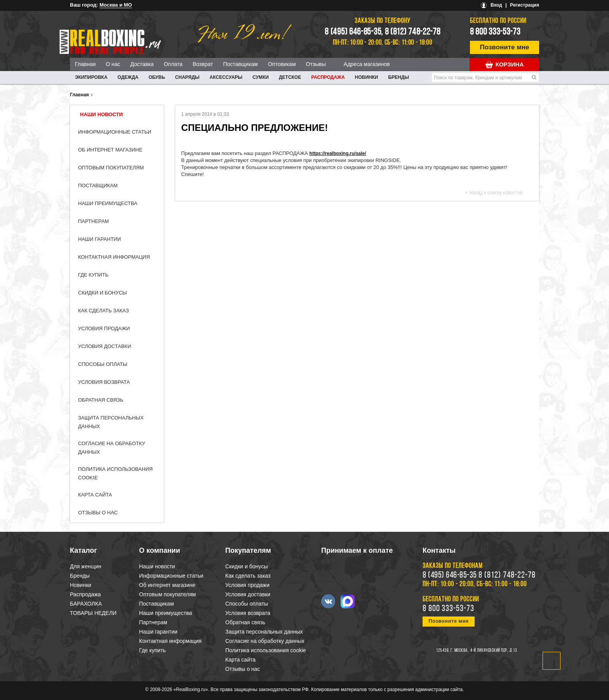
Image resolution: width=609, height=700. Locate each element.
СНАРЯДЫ (187, 77)
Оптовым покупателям (111, 168)
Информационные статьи (115, 132)
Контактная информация (114, 257)
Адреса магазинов (367, 64)
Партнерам (93, 221)
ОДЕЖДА (128, 77)
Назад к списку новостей (496, 193)
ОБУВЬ (157, 77)
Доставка (142, 64)
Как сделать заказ (104, 311)
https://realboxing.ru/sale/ (338, 153)
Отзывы (316, 64)
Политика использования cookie (266, 650)
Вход (496, 5)
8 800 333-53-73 (495, 32)
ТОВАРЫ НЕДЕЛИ (93, 613)
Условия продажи (104, 328)
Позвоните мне (505, 47)
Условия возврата (104, 382)
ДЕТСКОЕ (290, 77)
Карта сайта (95, 495)
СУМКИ (261, 77)
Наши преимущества (108, 203)
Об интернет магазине (110, 150)
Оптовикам (282, 64)
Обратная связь (101, 400)
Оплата (173, 64)
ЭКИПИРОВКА (91, 77)
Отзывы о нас (98, 513)
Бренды (398, 77)
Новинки (367, 77)
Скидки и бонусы (103, 293)
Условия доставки (105, 346)
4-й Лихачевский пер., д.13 (494, 651)
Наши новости (101, 114)
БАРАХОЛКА (86, 604)
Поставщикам (240, 64)
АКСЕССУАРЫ (226, 77)
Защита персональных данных (264, 632)
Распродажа (328, 77)
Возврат (203, 64)
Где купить (93, 275)
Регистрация (525, 5)
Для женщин (86, 566)
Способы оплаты (103, 364)
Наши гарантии (99, 239)
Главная (85, 64)
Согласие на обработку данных (265, 641)
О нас (113, 64)
